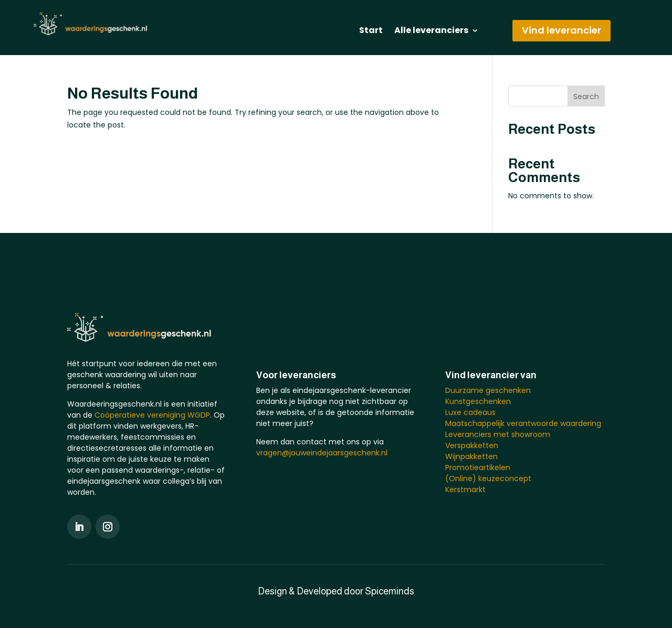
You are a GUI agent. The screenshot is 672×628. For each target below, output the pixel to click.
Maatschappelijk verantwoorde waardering (523, 423)
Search (586, 97)
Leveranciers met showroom (498, 434)
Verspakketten (472, 445)
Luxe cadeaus (470, 412)
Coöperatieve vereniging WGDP (152, 415)
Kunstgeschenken (478, 401)
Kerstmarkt (465, 489)
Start (371, 31)
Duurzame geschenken (488, 390)
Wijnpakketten (471, 456)
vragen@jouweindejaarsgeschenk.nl (322, 453)
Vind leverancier (561, 30)
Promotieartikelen (478, 467)
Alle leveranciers (431, 31)
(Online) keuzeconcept (488, 478)
